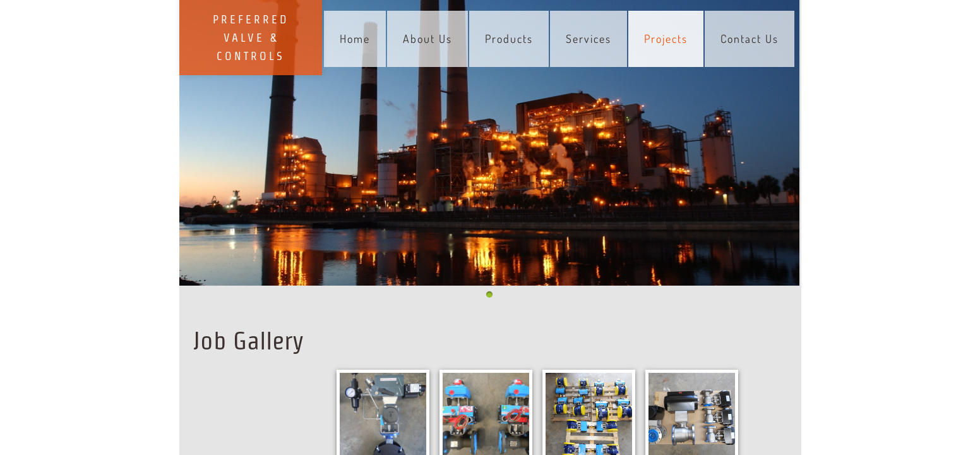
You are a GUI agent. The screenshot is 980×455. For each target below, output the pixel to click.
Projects (666, 39)
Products (509, 39)
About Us (427, 39)
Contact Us (750, 39)
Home (355, 39)
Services (589, 39)
